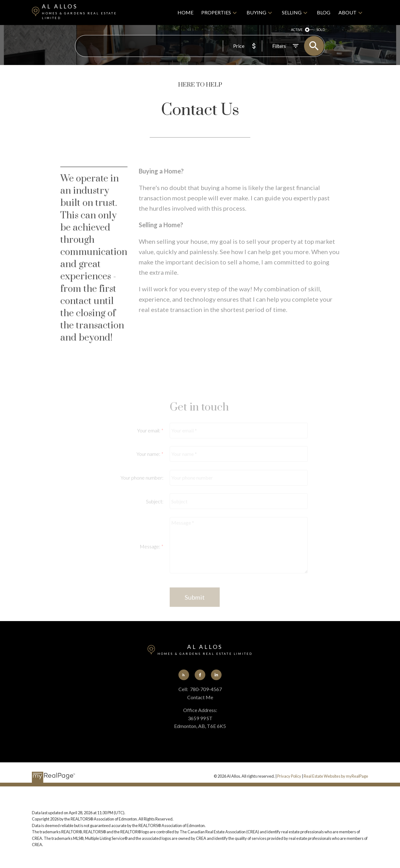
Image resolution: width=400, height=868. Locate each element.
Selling (292, 12)
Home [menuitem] (185, 12)
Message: (150, 569)
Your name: (149, 477)
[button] (184, 675)
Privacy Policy (289, 776)
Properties (216, 12)
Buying (256, 12)
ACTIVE (297, 30)
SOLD (321, 30)
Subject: (155, 524)
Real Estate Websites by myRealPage (336, 776)
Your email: (149, 453)
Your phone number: (142, 500)
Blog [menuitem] (324, 12)
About (347, 12)
